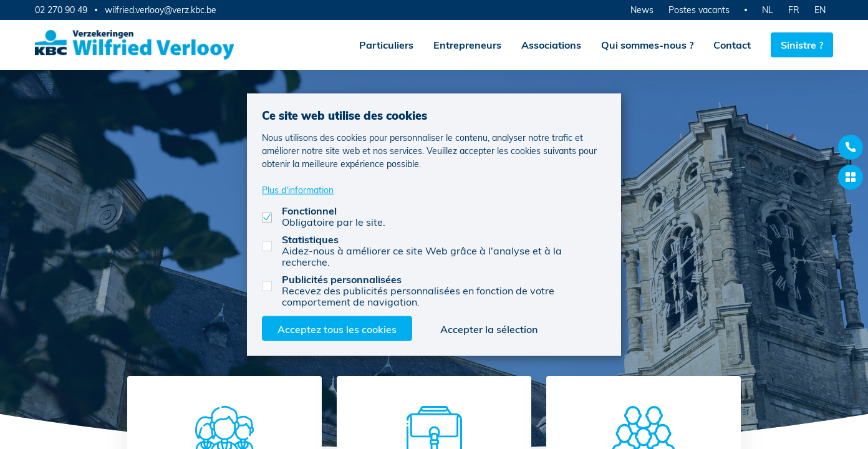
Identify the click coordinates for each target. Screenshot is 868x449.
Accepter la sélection (489, 328)
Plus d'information (298, 189)
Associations (551, 45)
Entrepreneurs (467, 45)
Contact (732, 45)
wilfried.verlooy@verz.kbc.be (161, 10)
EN (820, 10)
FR (794, 10)
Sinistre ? (802, 45)
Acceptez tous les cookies (337, 328)
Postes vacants (699, 10)
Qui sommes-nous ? (647, 45)
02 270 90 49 (61, 10)
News (642, 10)
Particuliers (386, 45)
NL (768, 10)
